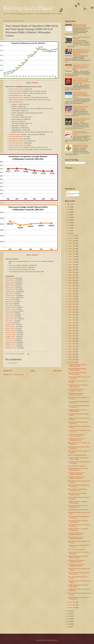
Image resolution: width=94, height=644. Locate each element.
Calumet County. (10, 290)
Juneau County (10, 328)
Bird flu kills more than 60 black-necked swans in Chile (81, 120)
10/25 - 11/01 (72, 259)
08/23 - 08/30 (72, 283)
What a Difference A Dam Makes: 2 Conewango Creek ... (78, 490)
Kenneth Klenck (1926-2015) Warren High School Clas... (78, 386)
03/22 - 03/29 (72, 341)
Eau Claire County (10, 307)
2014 (68, 611)
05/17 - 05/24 (72, 320)
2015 (68, 233)
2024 (68, 209)
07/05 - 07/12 (72, 302)
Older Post (57, 371)
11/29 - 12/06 (72, 246)
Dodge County (9, 301)
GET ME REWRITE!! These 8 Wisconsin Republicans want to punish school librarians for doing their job (81, 52)
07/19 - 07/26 (72, 296)
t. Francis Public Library (16, 143)
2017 (68, 228)
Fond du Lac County (11, 311)
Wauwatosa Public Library (16, 145)
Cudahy (11, 272)
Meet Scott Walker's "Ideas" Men (77, 466)
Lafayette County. (10, 336)
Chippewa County (10, 292)
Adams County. (10, 278)
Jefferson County (10, 327)
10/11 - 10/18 (72, 264)
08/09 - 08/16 (72, 288)
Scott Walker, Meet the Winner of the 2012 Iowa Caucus (78, 469)
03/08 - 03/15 (72, 346)
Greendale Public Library (16, 95)
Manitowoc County (11, 342)
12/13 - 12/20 (72, 241)
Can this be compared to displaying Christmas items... (78, 502)
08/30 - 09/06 (72, 280)
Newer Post (8, 371)
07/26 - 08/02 (72, 294)
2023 (68, 212)
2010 (68, 622)
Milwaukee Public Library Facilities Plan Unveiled (80, 26)
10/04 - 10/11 (72, 267)
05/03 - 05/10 (72, 325)
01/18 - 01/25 (72, 602)
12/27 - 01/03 (72, 235)
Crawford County (10, 297)
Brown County (9, 286)
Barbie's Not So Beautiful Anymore (77, 455)
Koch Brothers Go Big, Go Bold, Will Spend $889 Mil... (78, 521)
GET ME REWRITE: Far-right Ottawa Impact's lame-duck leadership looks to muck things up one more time (81, 81)
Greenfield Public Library (16, 98)
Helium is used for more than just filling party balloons (81, 107)
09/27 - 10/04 (72, 270)
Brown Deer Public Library (16, 89)
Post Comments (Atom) (17, 375)
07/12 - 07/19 (72, 299)
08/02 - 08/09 (72, 291)
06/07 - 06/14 (72, 312)
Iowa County (9, 321)
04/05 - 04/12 (72, 336)
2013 (68, 614)
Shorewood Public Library (16, 139)
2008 (68, 627)
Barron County (9, 282)
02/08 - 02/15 (72, 357)
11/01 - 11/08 (72, 257)
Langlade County (10, 338)
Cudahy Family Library (15, 91)
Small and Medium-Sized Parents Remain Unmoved (77, 369)
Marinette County (10, 346)
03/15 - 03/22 (72, 344)
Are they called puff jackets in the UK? (78, 510)
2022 (68, 215)
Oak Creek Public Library (16, 137)
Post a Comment (12, 363)
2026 (68, 204)
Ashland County (10, 280)
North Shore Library (14, 134)
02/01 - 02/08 (72, 360)
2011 (68, 619)
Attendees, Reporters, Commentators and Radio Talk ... (78, 530)
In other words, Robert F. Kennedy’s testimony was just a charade (81, 133)
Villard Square (13, 267)
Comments (70, 195)
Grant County (9, 315)
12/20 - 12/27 (72, 238)
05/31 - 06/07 (72, 315)
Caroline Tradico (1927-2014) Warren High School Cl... (78, 586)
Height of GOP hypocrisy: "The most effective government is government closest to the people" (81, 67)
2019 (68, 223)
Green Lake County (11, 319)
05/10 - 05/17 (72, 323)
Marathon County (10, 344)
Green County (9, 317)
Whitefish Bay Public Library (17, 149)
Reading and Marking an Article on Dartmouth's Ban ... (77, 411)
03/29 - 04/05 (72, 339)
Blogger (55, 640)
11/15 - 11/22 (72, 251)
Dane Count (9, 299)
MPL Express (12, 265)
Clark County (9, 294)
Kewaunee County (11, 332)
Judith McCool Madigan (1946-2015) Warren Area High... (78, 557)
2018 (68, 225)
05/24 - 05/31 (72, 317)
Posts (68, 192)
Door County (9, 303)
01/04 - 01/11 (72, 608)
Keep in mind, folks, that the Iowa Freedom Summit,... (77, 373)
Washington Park (13, 269)
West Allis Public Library (15, 147)
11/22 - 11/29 (72, 249)
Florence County (10, 309)
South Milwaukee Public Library (18, 141)
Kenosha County (10, 330)
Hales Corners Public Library (17, 100)
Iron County (9, 323)
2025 (68, 207)
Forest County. (9, 313)
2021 (68, 217)
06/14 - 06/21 (72, 309)
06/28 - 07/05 (72, 304)
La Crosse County (10, 334)
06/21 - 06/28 (72, 307)
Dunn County (9, 305)
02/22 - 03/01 (72, 352)
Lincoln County (9, 340)
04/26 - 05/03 (72, 328)
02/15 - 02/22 (72, 354)
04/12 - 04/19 (72, 333)
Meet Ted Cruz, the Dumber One (77, 549)
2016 (68, 231)
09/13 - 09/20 (72, 275)
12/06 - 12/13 (72, 243)
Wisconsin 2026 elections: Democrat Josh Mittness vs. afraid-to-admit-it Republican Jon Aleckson (82, 95)
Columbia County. (10, 296)
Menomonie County (11, 348)
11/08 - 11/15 (72, 254)
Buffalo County (9, 288)
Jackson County (10, 325)
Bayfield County (10, 284)
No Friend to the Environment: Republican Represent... (76, 390)
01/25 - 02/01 (72, 362)
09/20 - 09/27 (72, 272)
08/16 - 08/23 (72, 286)
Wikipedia (35, 83)
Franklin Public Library (15, 93)
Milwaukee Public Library (16, 102)
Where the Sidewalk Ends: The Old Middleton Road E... (78, 506)
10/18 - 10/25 (72, 262)
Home (33, 371)
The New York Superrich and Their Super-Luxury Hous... (77, 365)
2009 (68, 624)
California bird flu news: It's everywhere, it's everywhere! (81, 146)
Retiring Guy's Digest (28, 8)
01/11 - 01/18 (72, 605)
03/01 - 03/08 (72, 349)
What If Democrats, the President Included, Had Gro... (77, 494)
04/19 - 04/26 (72, 331)
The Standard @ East (35, 261)
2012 (68, 616)
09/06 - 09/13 (72, 278)
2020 (68, 220)
